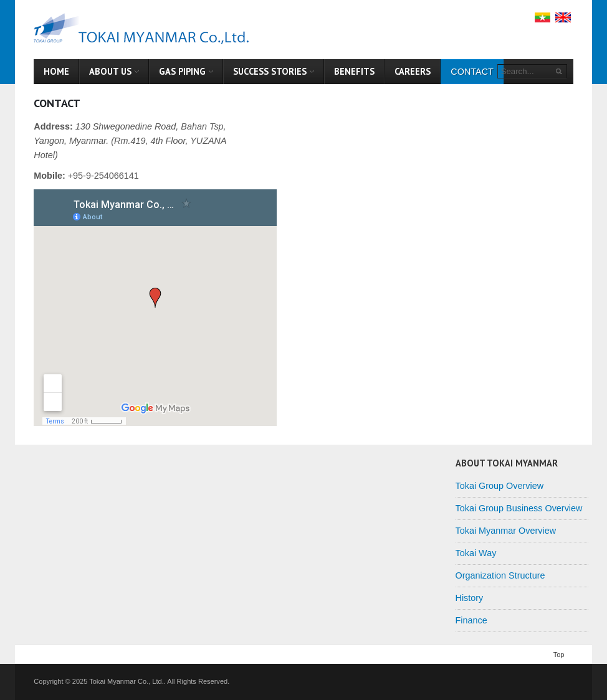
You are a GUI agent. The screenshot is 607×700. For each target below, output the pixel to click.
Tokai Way (476, 553)
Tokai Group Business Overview (519, 508)
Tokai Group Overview (500, 486)
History (470, 598)
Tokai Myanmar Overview (506, 531)
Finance (471, 620)
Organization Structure (500, 575)
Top (559, 655)
